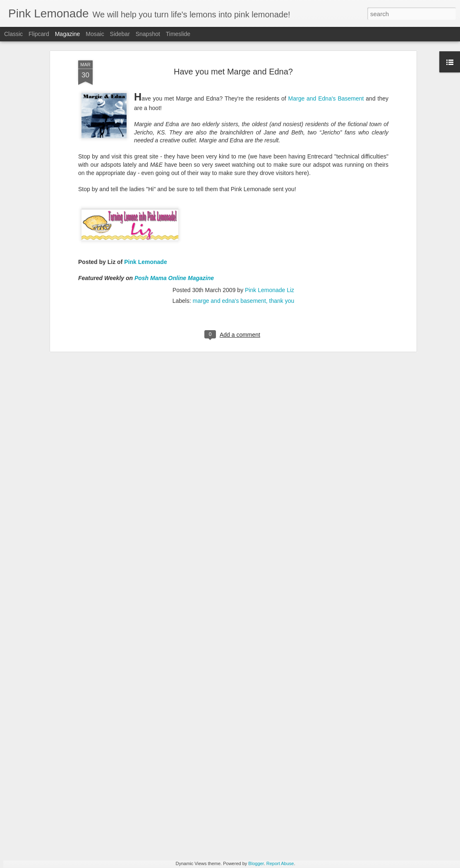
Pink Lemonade (145, 207)
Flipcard (39, 34)
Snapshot (148, 34)
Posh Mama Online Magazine (174, 223)
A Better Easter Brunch (181, 765)
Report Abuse (280, 863)
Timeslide (178, 34)
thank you (282, 245)
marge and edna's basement (229, 245)
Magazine (68, 34)
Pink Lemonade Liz (270, 235)
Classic (13, 34)
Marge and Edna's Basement (326, 43)
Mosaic (95, 34)
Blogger (256, 863)
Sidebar (120, 34)
